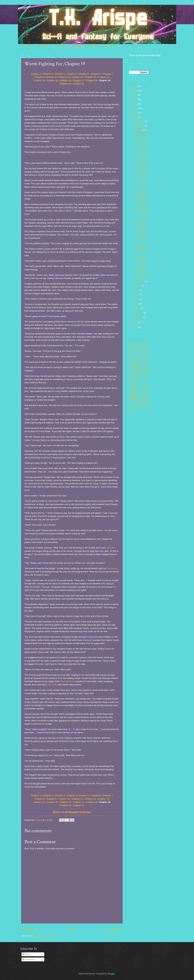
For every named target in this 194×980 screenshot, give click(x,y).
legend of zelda (136, 378)
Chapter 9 (51, 77)
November (140, 125)
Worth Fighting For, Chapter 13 (141, 214)
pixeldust (145, 393)
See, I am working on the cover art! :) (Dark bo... (141, 261)
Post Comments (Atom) (44, 936)
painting (145, 390)
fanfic (132, 372)
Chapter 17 (78, 80)
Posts (26, 954)
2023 (135, 99)
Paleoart (78, 47)
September (140, 281)
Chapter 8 (40, 77)
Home (29, 47)
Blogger (111, 974)
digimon (145, 366)
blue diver (134, 356)
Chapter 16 (65, 80)
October (139, 130)
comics (134, 363)
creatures (137, 366)
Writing (60, 47)
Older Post (116, 929)
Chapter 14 (39, 80)
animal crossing (139, 341)
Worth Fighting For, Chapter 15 (141, 183)
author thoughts (141, 347)
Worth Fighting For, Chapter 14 (141, 204)
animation (144, 344)
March (138, 308)
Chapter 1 (36, 74)
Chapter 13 (103, 77)
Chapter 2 (48, 74)
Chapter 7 (108, 74)
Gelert (112, 548)
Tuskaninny (112, 568)
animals (133, 343)
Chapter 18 (92, 80)
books (145, 356)
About (44, 47)
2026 (135, 86)
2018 (135, 323)
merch (146, 378)
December (140, 121)
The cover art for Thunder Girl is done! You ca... (141, 248)
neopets (133, 384)
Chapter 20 (65, 84)
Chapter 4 (72, 74)
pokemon (134, 396)
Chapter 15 (52, 80)
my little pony (139, 381)
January (139, 317)
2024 (135, 95)
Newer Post (29, 929)
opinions (134, 390)
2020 (135, 113)
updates (144, 407)
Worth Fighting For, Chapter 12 (141, 237)
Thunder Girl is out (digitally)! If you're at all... (141, 226)
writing (133, 411)
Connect (110, 47)
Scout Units (52, 685)
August (138, 286)
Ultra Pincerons (67, 681)
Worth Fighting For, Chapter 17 (141, 164)
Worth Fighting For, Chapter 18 (141, 155)
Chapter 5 (84, 74)
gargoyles (138, 372)
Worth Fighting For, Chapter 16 (141, 174)
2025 (135, 91)
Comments (28, 959)
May (137, 299)
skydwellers (134, 399)
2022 (135, 104)
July (137, 290)
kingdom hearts (142, 375)
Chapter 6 (96, 74)
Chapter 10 (64, 77)
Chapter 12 (90, 77)
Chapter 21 (78, 84)
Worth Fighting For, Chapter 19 (141, 145)
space (146, 399)
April (137, 304)
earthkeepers (135, 369)
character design (139, 359)
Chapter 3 (60, 74)
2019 (135, 117)
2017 (135, 327)
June (137, 295)
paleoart (134, 393)
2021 (135, 108)
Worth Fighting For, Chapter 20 (141, 136)
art (131, 347)
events (146, 369)
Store (94, 47)
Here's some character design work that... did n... (141, 194)
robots (146, 396)
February (139, 312)
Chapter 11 (77, 77)
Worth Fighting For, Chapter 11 (141, 273)
